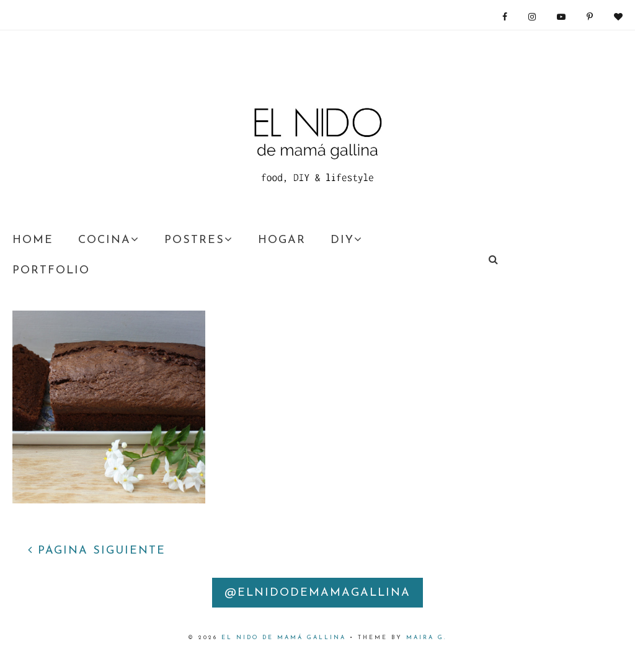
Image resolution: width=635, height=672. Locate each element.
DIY (347, 240)
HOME (33, 240)
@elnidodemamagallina (317, 593)
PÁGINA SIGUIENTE (97, 551)
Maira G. (427, 638)
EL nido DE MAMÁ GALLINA (284, 638)
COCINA (109, 240)
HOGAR (282, 240)
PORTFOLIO (51, 271)
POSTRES (199, 240)
